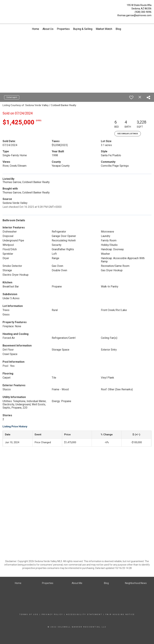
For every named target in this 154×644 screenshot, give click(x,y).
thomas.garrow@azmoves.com (134, 15)
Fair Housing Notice (120, 614)
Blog (118, 29)
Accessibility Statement (84, 614)
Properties (63, 29)
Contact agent (12, 97)
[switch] (131, 97)
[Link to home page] (4, 6)
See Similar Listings (128, 134)
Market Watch (104, 29)
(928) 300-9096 (143, 12)
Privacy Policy (52, 614)
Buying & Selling (83, 29)
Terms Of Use (29, 614)
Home (36, 29)
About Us (48, 29)
